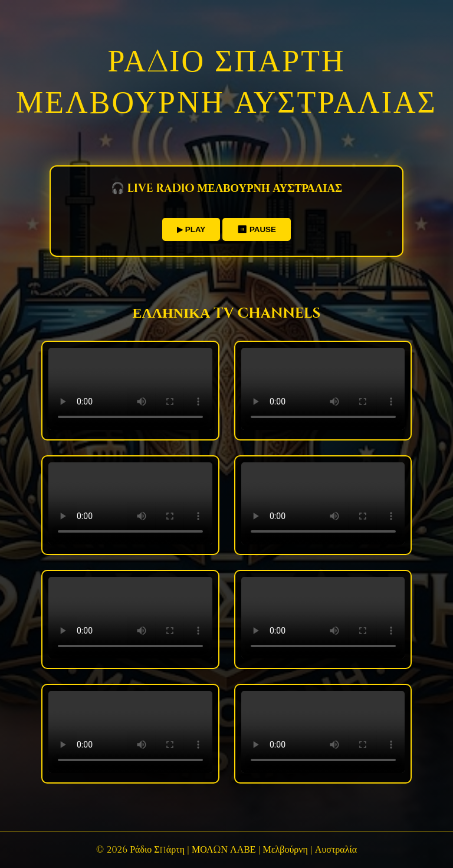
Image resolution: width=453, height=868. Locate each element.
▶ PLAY (191, 229)
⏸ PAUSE (257, 229)
